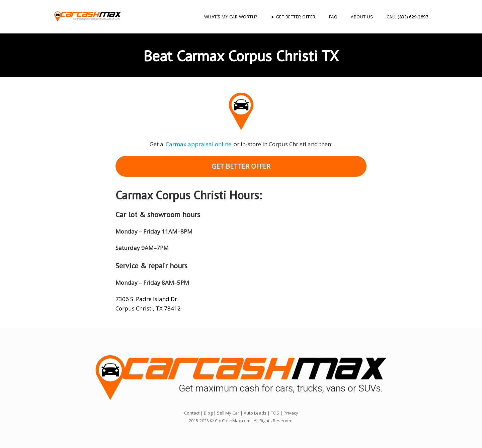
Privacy (291, 413)
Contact (192, 413)
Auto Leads (255, 413)
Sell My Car (228, 413)
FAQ (333, 17)
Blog (208, 413)
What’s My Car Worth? (231, 17)
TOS (275, 413)
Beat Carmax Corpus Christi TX (241, 56)
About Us (362, 17)
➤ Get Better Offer (293, 17)
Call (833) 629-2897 (408, 17)
